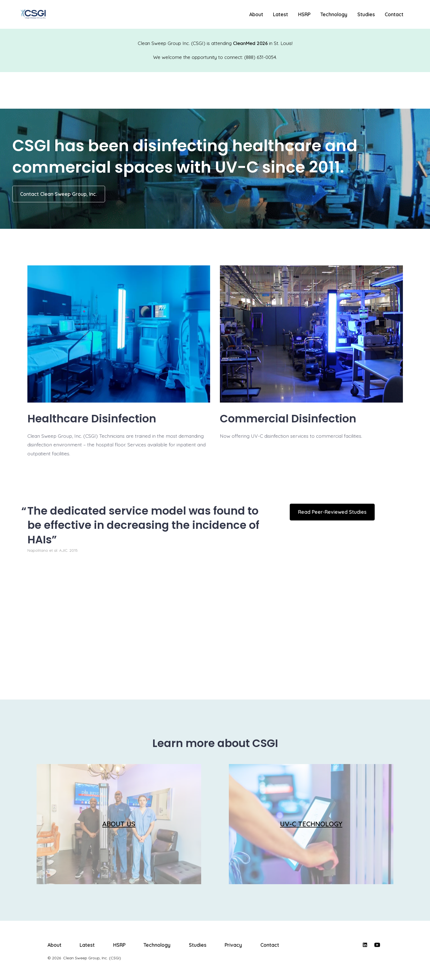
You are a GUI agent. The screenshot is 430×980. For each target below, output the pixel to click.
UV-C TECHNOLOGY (311, 824)
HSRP (304, 14)
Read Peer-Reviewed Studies (332, 512)
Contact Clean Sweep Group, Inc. (59, 194)
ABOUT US (119, 824)
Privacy (233, 945)
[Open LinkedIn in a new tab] (365, 945)
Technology (334, 14)
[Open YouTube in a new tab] (377, 945)
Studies (366, 14)
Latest (281, 14)
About (256, 14)
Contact (394, 14)
